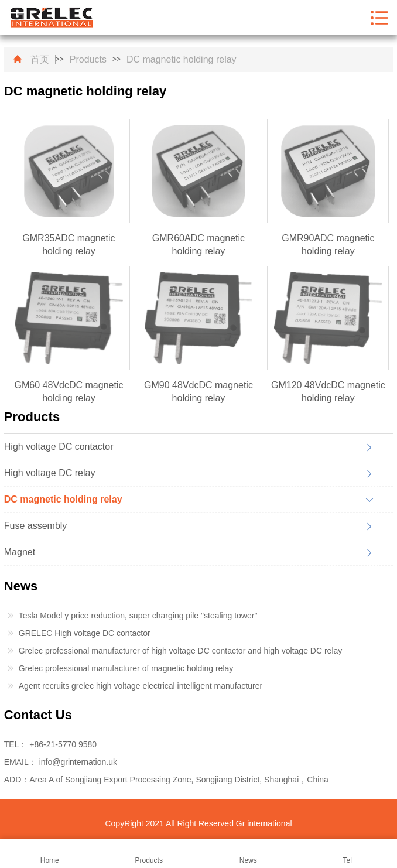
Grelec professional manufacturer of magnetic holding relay (126, 668)
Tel (348, 854)
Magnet (20, 552)
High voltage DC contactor (59, 447)
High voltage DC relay (50, 473)
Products (88, 60)
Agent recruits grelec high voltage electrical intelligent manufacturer (141, 686)
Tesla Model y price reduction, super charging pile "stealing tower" (138, 616)
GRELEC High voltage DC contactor (85, 633)
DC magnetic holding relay (182, 60)
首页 (40, 60)
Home (50, 854)
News (248, 854)
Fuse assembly (36, 526)
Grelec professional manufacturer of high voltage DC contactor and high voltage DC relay (181, 651)
